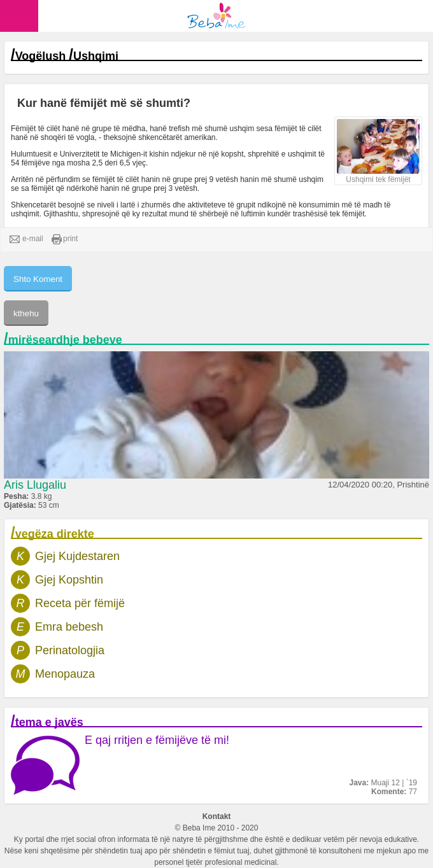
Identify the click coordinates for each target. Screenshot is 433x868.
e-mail (26, 239)
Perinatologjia (70, 650)
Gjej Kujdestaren (77, 556)
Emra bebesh (69, 627)
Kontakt (217, 816)
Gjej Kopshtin (69, 580)
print (65, 239)
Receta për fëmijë (80, 603)
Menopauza (65, 674)
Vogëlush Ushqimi (67, 56)
